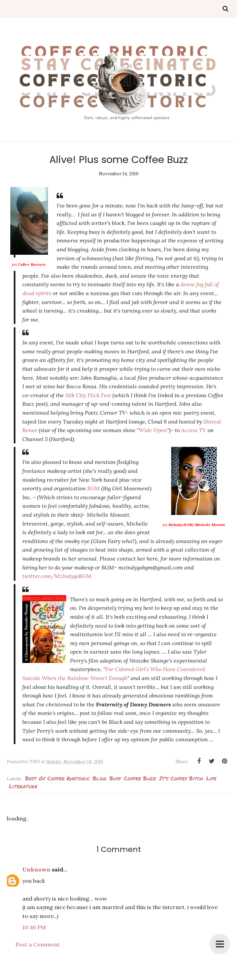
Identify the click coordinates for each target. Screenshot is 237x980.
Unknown (36, 869)
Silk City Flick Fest (89, 395)
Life (211, 778)
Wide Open (153, 430)
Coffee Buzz (140, 778)
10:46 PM (34, 927)
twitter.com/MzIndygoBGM (57, 576)
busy (115, 778)
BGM (93, 488)
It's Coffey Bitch (181, 778)
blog (99, 778)
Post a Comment (38, 944)
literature (23, 786)
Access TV (194, 430)
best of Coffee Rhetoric (57, 778)
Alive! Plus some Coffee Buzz (119, 160)
